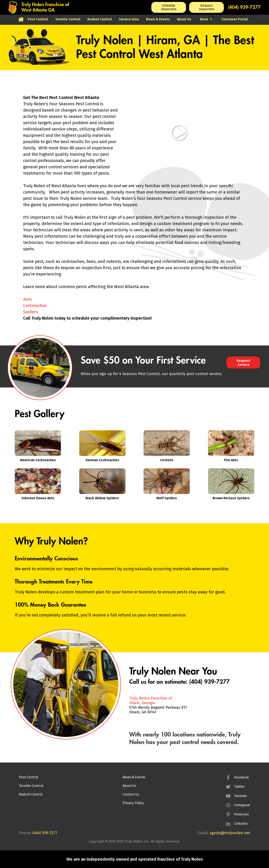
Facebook (241, 777)
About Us (129, 786)
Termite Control (31, 786)
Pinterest (241, 814)
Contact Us (131, 794)
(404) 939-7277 (244, 7)
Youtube (240, 796)
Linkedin (241, 824)
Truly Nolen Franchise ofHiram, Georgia (151, 701)
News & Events (134, 777)
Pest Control (28, 777)
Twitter (240, 787)
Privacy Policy (133, 803)
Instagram (242, 805)
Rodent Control (31, 794)
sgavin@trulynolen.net (230, 833)
